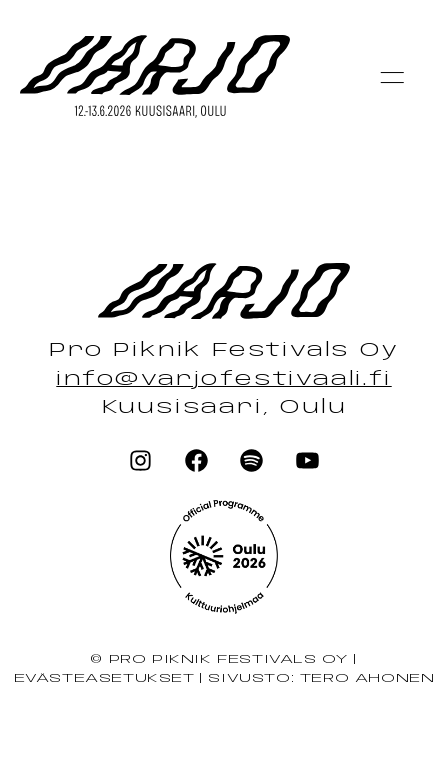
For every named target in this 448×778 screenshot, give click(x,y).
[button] (392, 77)
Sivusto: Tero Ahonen (321, 678)
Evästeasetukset (104, 678)
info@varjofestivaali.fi (223, 380)
